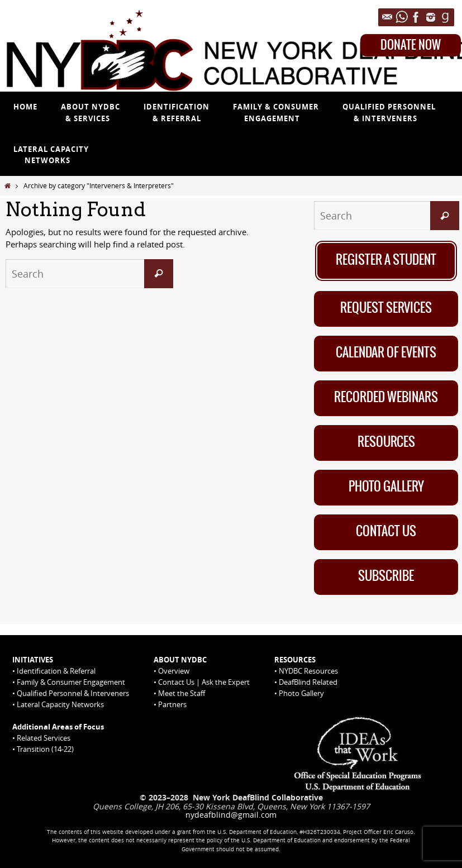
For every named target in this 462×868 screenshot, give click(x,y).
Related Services (44, 738)
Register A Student (386, 260)
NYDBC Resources (308, 671)
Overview (174, 671)
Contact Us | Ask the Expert (204, 682)
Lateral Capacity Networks (60, 704)
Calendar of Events (386, 353)
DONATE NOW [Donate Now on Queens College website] (411, 45)
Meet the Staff (182, 693)
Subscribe (386, 576)
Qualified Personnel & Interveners (73, 693)
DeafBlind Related (308, 682)
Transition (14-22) (45, 749)
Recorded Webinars (386, 398)
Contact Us (386, 532)
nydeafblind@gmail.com (231, 815)
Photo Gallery (386, 487)
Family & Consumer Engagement (71, 682)
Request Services (386, 308)
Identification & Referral (56, 671)
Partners (172, 704)
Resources (386, 442)
